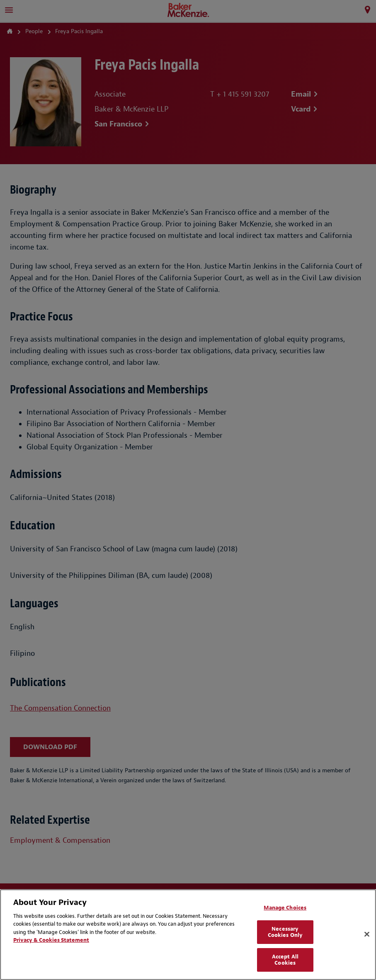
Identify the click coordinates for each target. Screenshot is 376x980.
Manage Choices (285, 908)
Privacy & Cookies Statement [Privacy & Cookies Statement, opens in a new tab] (51, 940)
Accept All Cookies (285, 960)
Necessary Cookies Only (285, 932)
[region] (188, 935)
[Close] (367, 934)
